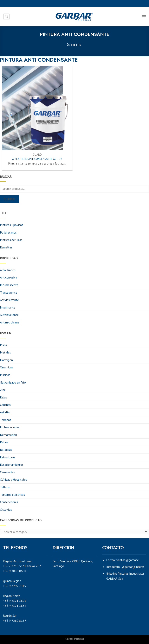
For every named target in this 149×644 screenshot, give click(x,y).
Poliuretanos (8, 232)
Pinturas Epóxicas (12, 225)
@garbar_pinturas (133, 567)
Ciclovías (6, 510)
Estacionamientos (12, 465)
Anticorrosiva (9, 277)
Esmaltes (6, 247)
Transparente (9, 292)
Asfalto (5, 412)
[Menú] (144, 17)
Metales (5, 352)
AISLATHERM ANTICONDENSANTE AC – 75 (37, 159)
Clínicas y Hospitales (13, 479)
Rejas (3, 397)
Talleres (5, 487)
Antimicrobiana (10, 322)
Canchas (5, 405)
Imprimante (8, 307)
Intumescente (9, 285)
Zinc (3, 390)
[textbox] (74, 532)
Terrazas (6, 420)
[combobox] (74, 532)
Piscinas (5, 375)
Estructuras (8, 457)
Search (10, 199)
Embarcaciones (10, 427)
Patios (4, 442)
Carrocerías (7, 472)
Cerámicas (6, 367)
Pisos (3, 345)
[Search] (7, 17)
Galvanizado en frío (13, 382)
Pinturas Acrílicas (11, 240)
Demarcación (8, 435)
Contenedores (9, 502)
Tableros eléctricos (12, 495)
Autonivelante (9, 315)
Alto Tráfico (8, 270)
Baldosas (6, 450)
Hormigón (6, 360)
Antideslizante (9, 300)
